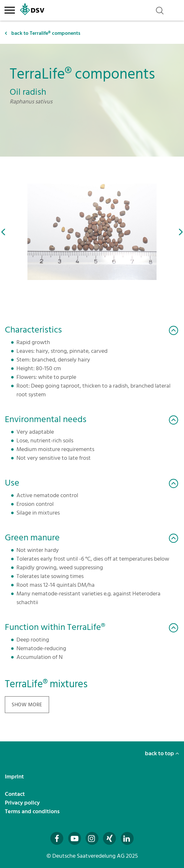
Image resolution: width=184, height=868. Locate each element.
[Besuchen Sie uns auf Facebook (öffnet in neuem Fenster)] (57, 838)
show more (27, 705)
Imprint (15, 777)
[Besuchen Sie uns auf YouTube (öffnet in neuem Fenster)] (75, 838)
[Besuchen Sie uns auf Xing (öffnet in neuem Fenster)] (109, 838)
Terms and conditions (33, 811)
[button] (3, 232)
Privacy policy (23, 803)
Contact (15, 794)
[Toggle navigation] (10, 9)
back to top (162, 753)
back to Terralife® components (43, 33)
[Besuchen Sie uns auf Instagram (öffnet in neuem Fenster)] (92, 838)
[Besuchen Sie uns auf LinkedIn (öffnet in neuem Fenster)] (127, 838)
